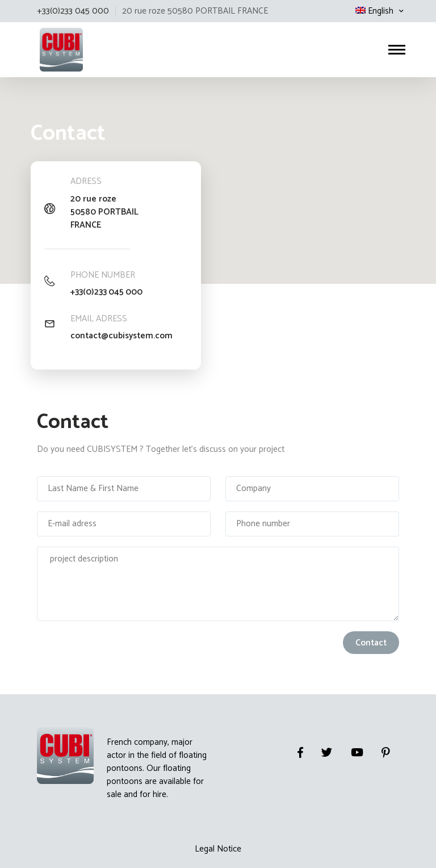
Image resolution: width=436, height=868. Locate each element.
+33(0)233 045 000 (107, 292)
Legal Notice (218, 848)
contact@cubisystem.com (122, 336)
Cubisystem (38, 46)
